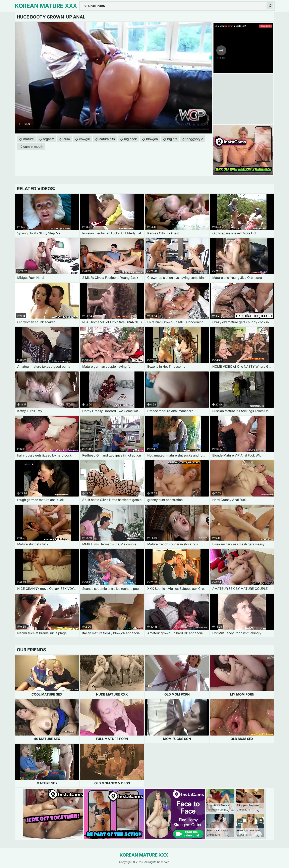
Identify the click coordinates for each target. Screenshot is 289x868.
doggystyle (195, 139)
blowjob (152, 139)
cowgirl (85, 139)
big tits (172, 139)
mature (28, 139)
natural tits (107, 139)
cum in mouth (33, 147)
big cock (130, 139)
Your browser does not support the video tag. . (114, 78)
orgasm (49, 139)
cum (67, 139)
